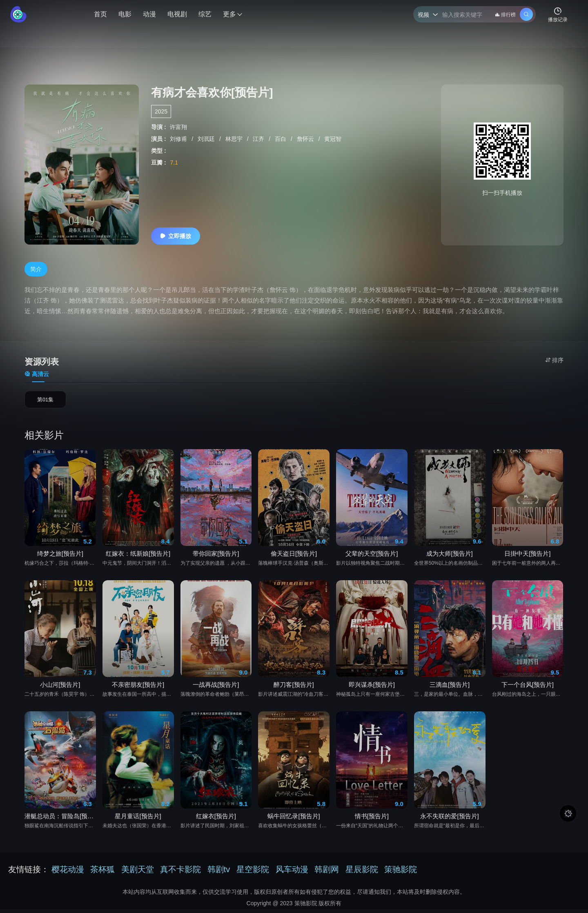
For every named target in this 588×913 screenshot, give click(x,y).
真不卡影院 (180, 872)
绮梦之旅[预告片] (60, 556)
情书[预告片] (372, 819)
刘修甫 (179, 139)
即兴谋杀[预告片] (372, 688)
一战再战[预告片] (216, 688)
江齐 (259, 139)
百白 (281, 139)
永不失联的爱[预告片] (449, 819)
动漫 (149, 14)
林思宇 (235, 139)
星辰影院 (362, 872)
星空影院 (253, 872)
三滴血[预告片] (450, 688)
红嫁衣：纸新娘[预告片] (138, 556)
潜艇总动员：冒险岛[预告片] (60, 819)
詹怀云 (306, 139)
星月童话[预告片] (138, 819)
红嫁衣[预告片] (216, 819)
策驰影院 (401, 872)
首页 (100, 14)
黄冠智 (333, 139)
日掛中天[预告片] (527, 556)
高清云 (37, 374)
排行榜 (505, 15)
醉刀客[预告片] (294, 688)
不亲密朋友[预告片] (138, 688)
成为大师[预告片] (449, 556)
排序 (554, 360)
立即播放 (176, 236)
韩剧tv (219, 872)
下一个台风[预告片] (528, 688)
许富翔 (178, 127)
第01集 (45, 401)
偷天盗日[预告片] (294, 556)
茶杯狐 (102, 872)
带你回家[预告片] (216, 556)
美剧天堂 (138, 872)
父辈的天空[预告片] (372, 556)
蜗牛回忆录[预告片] (294, 819)
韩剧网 (327, 872)
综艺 (205, 14)
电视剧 (177, 14)
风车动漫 (292, 872)
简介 (36, 269)
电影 (125, 14)
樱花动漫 (68, 872)
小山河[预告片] (60, 688)
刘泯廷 (207, 139)
